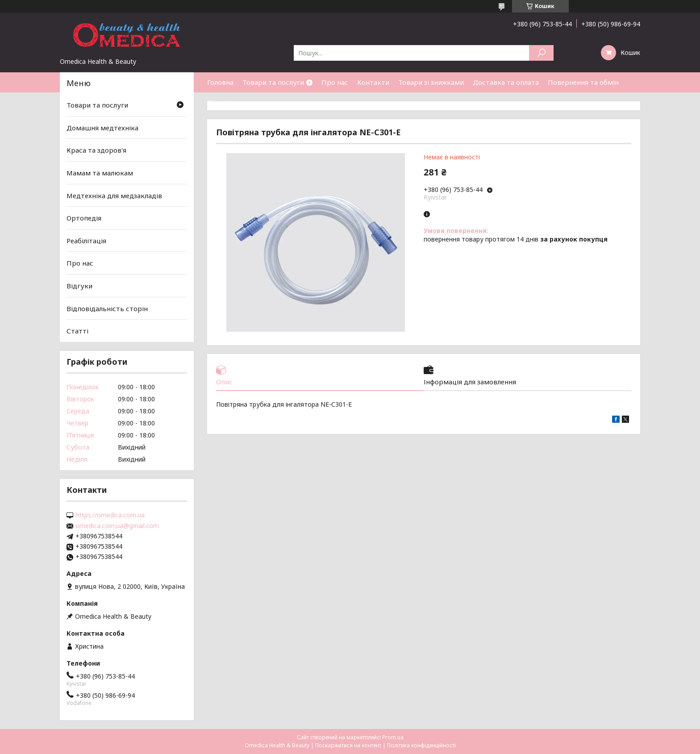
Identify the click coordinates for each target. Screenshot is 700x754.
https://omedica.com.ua (110, 515)
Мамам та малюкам (100, 173)
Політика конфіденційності (421, 745)
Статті (218, 102)
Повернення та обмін (583, 82)
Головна (220, 82)
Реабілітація (86, 241)
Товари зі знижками (431, 82)
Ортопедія (84, 218)
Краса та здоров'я (96, 150)
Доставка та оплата (506, 82)
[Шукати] (541, 53)
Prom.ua (393, 737)
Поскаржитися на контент (348, 745)
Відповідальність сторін (107, 308)
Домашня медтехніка (102, 128)
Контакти (373, 82)
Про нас (335, 82)
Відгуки (79, 286)
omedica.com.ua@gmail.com (117, 526)
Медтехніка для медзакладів (114, 195)
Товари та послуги (273, 82)
